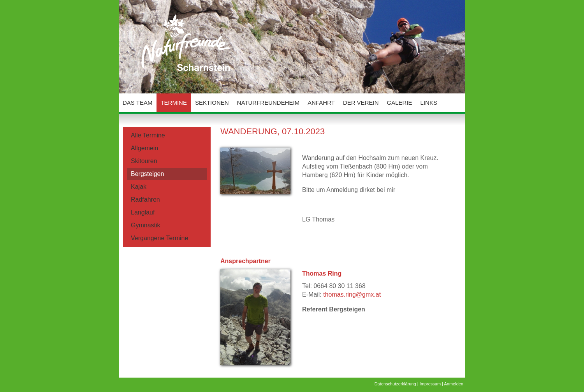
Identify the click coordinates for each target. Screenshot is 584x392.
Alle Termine (148, 135)
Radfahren (145, 200)
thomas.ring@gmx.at (352, 294)
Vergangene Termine (159, 238)
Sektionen (212, 103)
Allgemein (144, 148)
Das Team (137, 103)
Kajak (139, 187)
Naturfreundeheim (268, 103)
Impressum (430, 384)
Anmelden (454, 384)
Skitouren (144, 161)
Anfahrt (321, 103)
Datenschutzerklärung (395, 384)
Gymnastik (146, 225)
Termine (174, 103)
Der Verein (361, 103)
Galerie (400, 103)
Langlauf (143, 212)
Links (429, 103)
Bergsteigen (147, 174)
